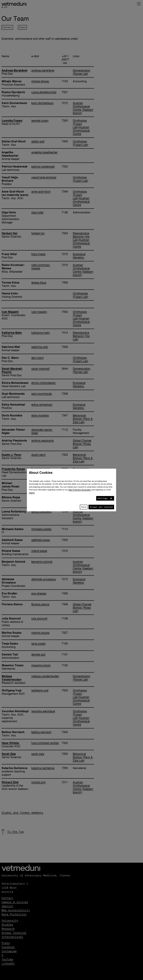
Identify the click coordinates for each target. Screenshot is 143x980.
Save (84, 507)
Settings (103, 498)
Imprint (32, 493)
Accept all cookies (101, 507)
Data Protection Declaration (80, 490)
